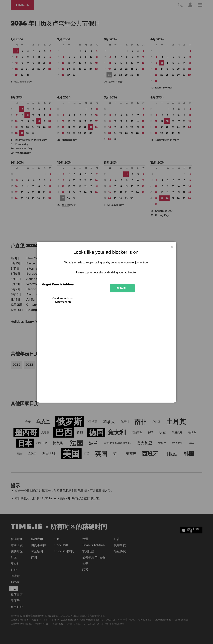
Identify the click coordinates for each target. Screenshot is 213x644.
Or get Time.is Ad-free (58, 285)
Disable (122, 288)
